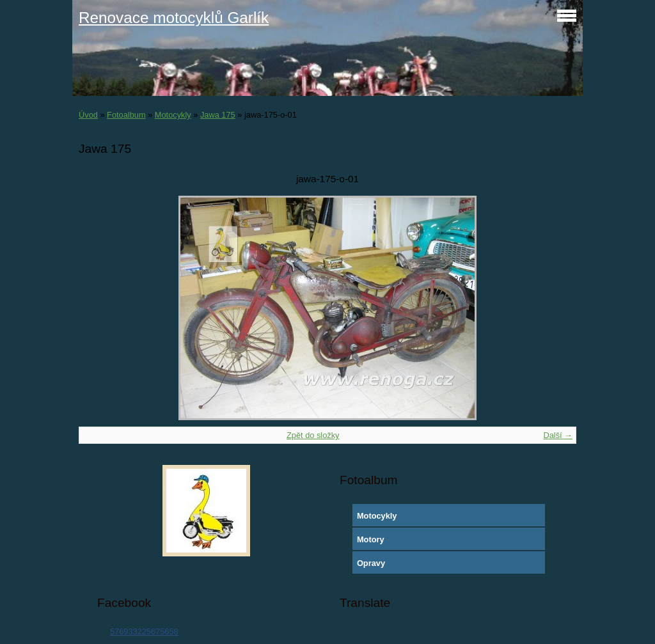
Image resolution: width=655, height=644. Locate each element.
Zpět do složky (313, 435)
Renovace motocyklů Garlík (174, 18)
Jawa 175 (218, 115)
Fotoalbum (126, 115)
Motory (371, 539)
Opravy (371, 563)
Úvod (88, 115)
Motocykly (173, 115)
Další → (558, 435)
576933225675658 (144, 632)
